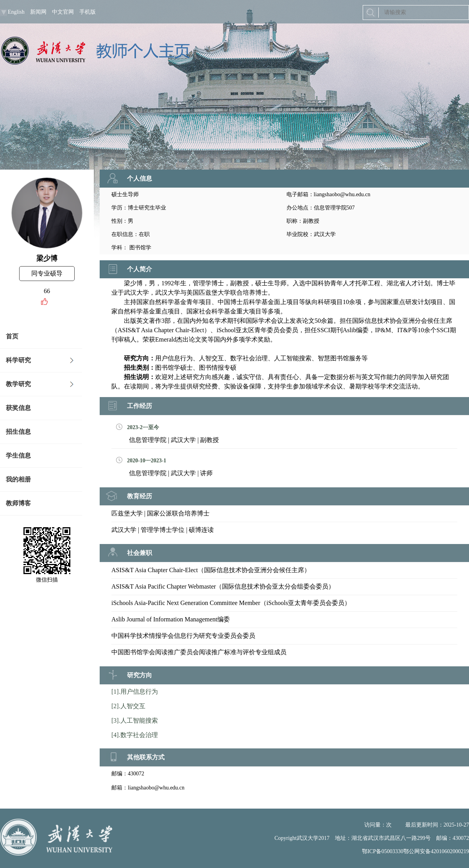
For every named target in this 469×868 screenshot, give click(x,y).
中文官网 (63, 12)
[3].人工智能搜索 (135, 720)
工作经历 (140, 406)
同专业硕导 (47, 273)
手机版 (88, 12)
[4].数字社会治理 (135, 735)
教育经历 (140, 496)
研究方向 (140, 675)
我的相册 (18, 479)
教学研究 (18, 384)
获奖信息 (18, 408)
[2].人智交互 (128, 706)
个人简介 (140, 269)
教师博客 (18, 503)
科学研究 (18, 360)
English (16, 12)
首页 (12, 336)
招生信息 (18, 432)
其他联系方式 (146, 757)
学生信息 (18, 455)
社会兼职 (140, 553)
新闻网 (38, 12)
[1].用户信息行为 (135, 692)
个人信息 (140, 178)
